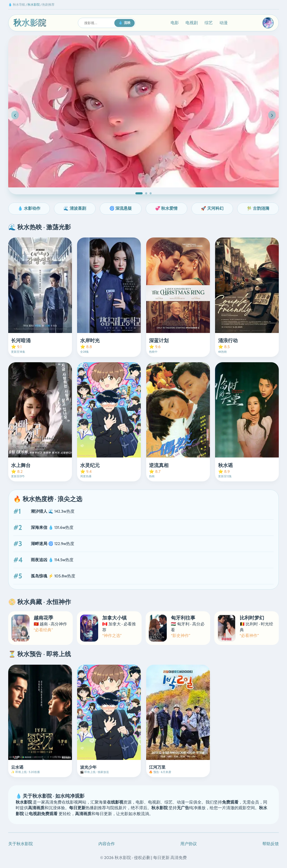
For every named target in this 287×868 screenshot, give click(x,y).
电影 (175, 23)
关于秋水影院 (21, 844)
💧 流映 (124, 23)
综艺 (209, 23)
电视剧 (192, 23)
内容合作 (107, 844)
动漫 (224, 23)
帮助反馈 (271, 844)
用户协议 (189, 844)
